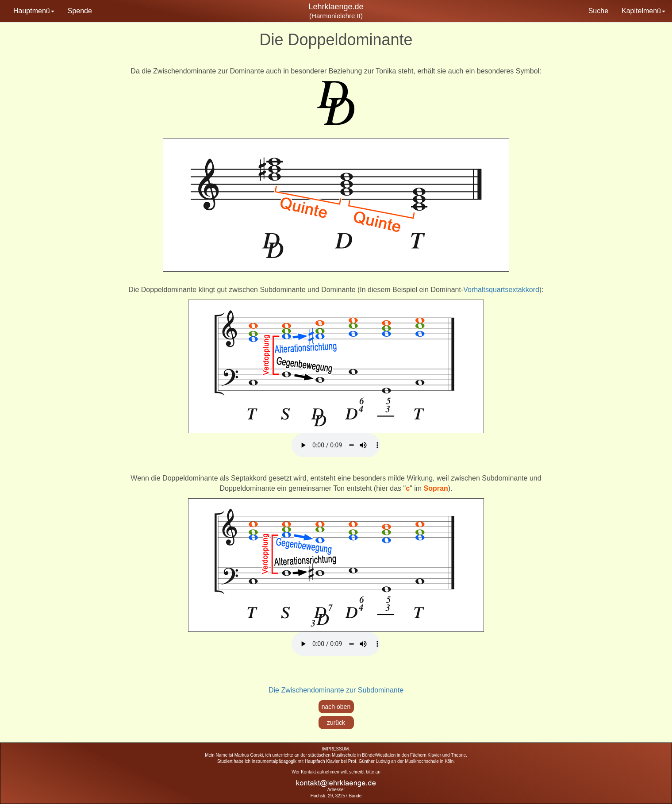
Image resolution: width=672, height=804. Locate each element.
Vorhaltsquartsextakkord (501, 290)
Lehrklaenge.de (336, 7)
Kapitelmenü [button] (643, 11)
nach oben (336, 707)
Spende (80, 11)
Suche (598, 11)
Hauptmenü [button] (34, 11)
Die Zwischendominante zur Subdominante (336, 690)
